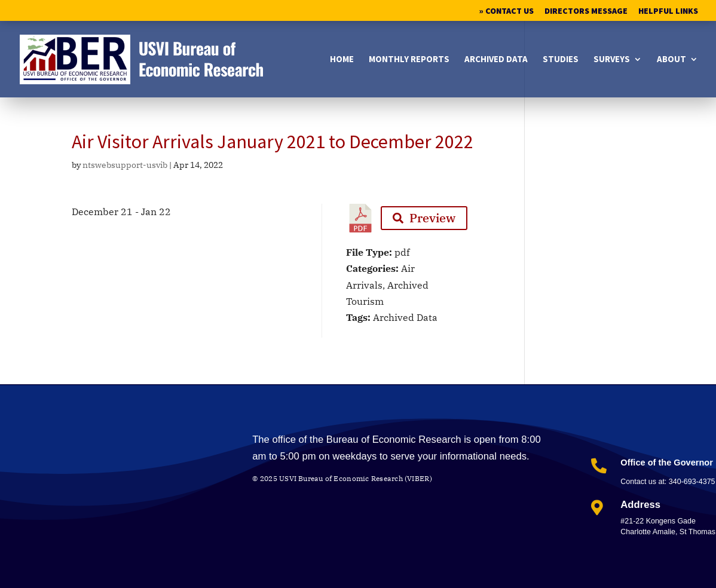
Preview (424, 218)
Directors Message (586, 11)
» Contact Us (507, 11)
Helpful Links (668, 11)
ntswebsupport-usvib (125, 165)
